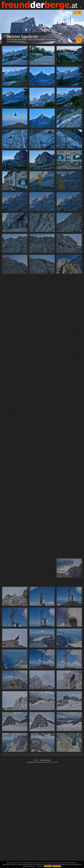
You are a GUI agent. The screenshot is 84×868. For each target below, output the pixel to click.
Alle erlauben (48, 866)
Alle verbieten (57, 866)
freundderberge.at (45, 760)
